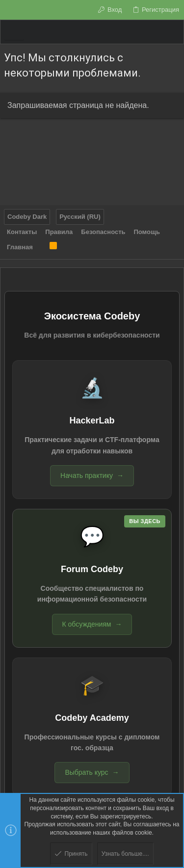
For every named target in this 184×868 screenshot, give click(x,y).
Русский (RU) (80, 217)
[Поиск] (173, 32)
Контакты (22, 232)
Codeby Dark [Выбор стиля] (27, 217)
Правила (59, 232)
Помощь (147, 232)
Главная (20, 247)
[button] (14, 32)
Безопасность (103, 232)
